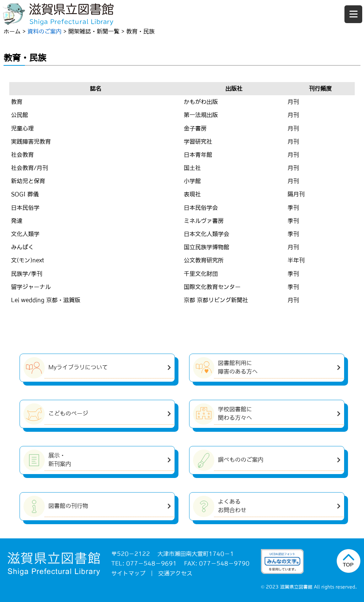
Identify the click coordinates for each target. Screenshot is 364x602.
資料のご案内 (44, 31)
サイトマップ (128, 573)
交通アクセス (175, 573)
